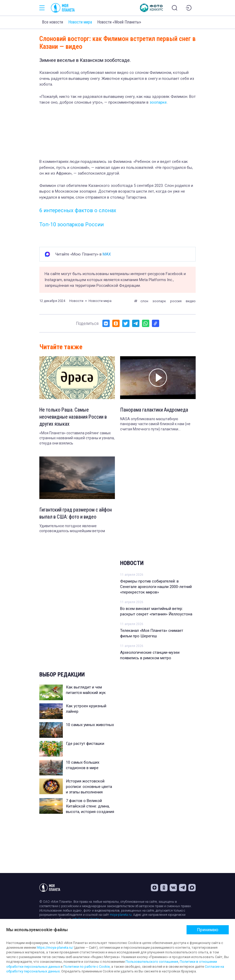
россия (176, 301)
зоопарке (158, 102)
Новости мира (80, 22)
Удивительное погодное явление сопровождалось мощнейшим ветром (72, 530)
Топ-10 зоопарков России (72, 224)
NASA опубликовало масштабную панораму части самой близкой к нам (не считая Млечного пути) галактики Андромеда (155, 425)
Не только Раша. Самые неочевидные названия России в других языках (74, 417)
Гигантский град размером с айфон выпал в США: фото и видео (76, 514)
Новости (132, 564)
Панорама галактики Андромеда (154, 410)
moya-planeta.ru (121, 915)
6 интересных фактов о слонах (78, 210)
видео (191, 301)
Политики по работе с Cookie (86, 967)
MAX (107, 254)
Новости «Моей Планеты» (119, 22)
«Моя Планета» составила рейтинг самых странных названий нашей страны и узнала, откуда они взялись (77, 439)
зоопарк (159, 301)
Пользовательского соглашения (152, 962)
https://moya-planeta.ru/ (55, 948)
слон (144, 301)
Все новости (52, 22)
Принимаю (208, 930)
